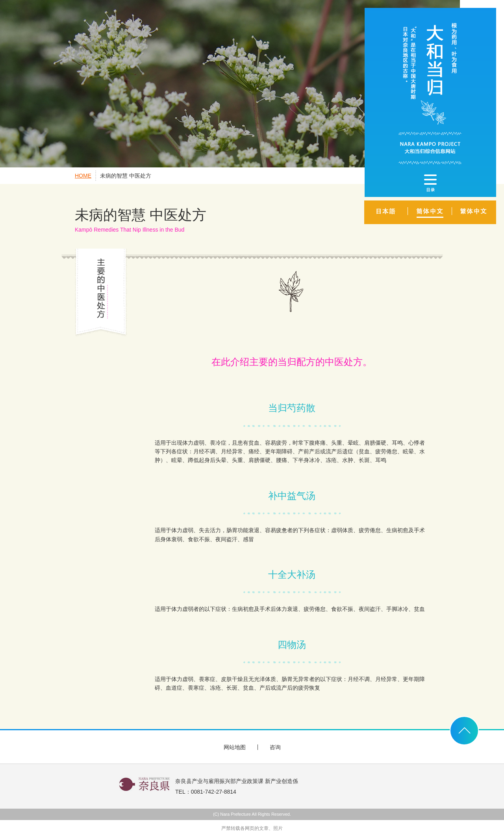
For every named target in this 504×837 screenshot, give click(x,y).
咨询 (275, 747)
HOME (83, 176)
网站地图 (235, 747)
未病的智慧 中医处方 (126, 176)
